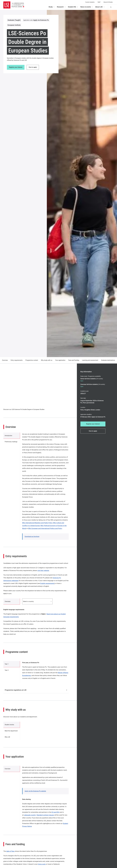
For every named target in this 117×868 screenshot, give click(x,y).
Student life (73, 7)
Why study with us (47, 360)
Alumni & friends (108, 2)
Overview (5, 360)
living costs (42, 865)
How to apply (33, 67)
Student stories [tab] (10, 725)
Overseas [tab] (8, 602)
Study (52, 7)
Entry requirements (17, 360)
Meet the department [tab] (11, 731)
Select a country (37, 601)
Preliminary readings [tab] (11, 442)
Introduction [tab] (9, 436)
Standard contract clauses (45, 816)
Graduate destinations (108, 360)
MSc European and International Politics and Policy (45, 528)
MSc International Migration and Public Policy (37, 523)
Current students (90, 2)
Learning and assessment (90, 360)
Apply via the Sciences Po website (35, 792)
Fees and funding (74, 360)
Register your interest (16, 67)
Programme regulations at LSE (36, 690)
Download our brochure (32, 537)
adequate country (30, 816)
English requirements (47, 583)
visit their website (43, 570)
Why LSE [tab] (8, 738)
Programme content (32, 360)
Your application (60, 360)
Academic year (84, 391)
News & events (87, 7)
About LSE (100, 7)
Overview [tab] (8, 770)
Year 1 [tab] (7, 664)
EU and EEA (55, 813)
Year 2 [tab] (7, 671)
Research (61, 7)
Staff (99, 2)
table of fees (10, 852)
